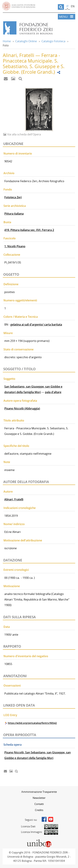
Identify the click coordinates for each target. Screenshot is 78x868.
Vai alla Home (39, 28)
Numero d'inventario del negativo (26, 656)
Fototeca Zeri (13, 197)
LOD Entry (10, 715)
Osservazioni (12, 686)
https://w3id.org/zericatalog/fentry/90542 (32, 723)
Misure (8, 333)
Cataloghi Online (26, 41)
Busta (7, 222)
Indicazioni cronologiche (20, 508)
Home (7, 41)
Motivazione (12, 586)
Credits (39, 810)
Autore (8, 492)
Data (7, 627)
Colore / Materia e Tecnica (21, 317)
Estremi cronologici (16, 570)
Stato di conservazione (19, 349)
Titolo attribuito (14, 420)
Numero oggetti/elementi (20, 300)
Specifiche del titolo (16, 446)
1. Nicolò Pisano (15, 246)
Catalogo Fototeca (53, 41)
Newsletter (39, 798)
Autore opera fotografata (20, 401)
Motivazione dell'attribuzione (23, 540)
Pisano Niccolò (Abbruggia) (22, 408)
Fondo (8, 189)
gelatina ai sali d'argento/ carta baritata (36, 325)
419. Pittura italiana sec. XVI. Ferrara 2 (29, 230)
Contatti (39, 804)
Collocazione (12, 255)
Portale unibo (39, 840)
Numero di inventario (18, 153)
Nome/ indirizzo (14, 524)
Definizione (11, 284)
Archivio (9, 173)
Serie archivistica (15, 206)
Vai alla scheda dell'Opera (24, 134)
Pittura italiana (14, 214)
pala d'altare (53, 392)
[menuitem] (39, 792)
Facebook (44, 819)
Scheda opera (13, 745)
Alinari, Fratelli (14, 499)
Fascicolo (10, 238)
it (67, 6)
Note (7, 462)
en (73, 6)
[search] (61, 7)
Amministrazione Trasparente (39, 792)
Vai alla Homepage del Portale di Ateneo (19, 6)
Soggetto (9, 379)
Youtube (51, 819)
